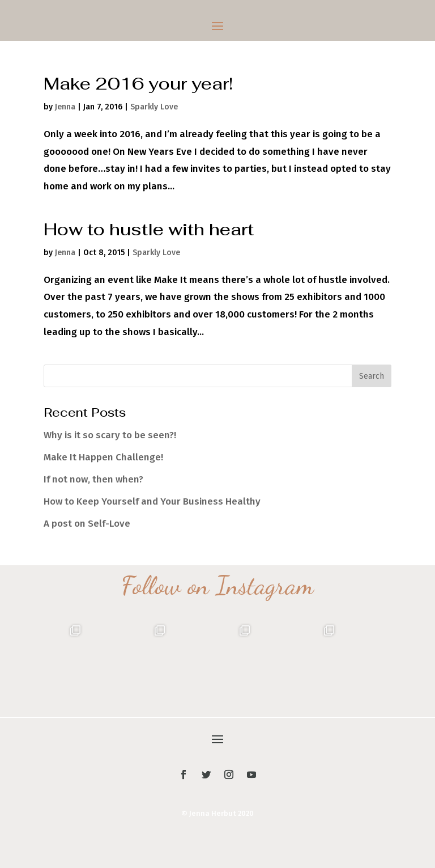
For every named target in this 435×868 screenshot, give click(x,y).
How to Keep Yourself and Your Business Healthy (152, 501)
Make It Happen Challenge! (103, 457)
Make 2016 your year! (138, 84)
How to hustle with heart (149, 229)
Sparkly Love (154, 107)
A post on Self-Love (87, 524)
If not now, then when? (93, 479)
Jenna (65, 107)
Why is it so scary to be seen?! (110, 435)
